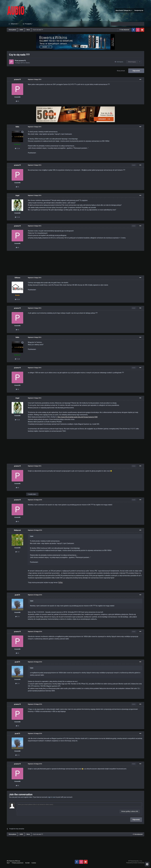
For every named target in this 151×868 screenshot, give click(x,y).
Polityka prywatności (18, 863)
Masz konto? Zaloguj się (124, 10)
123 (17, 552)
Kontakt (27, 863)
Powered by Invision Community (135, 863)
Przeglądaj (28, 24)
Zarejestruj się (139, 10)
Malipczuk (17, 530)
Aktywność (14, 24)
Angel (17, 195)
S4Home (17, 278)
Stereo (28, 63)
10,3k (17, 217)
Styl (8, 863)
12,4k (17, 148)
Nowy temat (121, 71)
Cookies (34, 863)
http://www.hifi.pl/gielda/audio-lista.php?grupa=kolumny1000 (77, 417)
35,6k (17, 299)
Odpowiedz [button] (136, 820)
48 (17, 101)
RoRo (17, 127)
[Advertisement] (75, 263)
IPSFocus (17, 861)
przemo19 (22, 61)
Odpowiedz (136, 71)
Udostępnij (119, 62)
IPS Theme (10, 861)
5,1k (17, 617)
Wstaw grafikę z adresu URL (130, 811)
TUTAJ (60, 583)
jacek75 (17, 595)
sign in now (52, 797)
